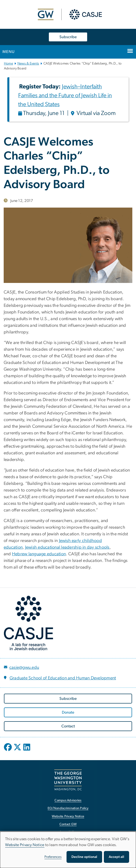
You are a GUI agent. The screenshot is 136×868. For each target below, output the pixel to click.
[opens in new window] (8, 751)
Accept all (116, 857)
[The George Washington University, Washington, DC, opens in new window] (68, 780)
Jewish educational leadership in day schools (67, 547)
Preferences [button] (53, 857)
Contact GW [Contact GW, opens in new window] (68, 824)
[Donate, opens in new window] (68, 712)
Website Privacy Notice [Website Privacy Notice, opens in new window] (68, 816)
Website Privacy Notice (25, 845)
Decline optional (84, 857)
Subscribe (68, 37)
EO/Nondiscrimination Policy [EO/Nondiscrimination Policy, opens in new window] (68, 808)
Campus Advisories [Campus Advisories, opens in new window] (68, 800)
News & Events (28, 64)
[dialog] (68, 850)
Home (8, 64)
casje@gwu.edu (24, 668)
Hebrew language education (39, 554)
